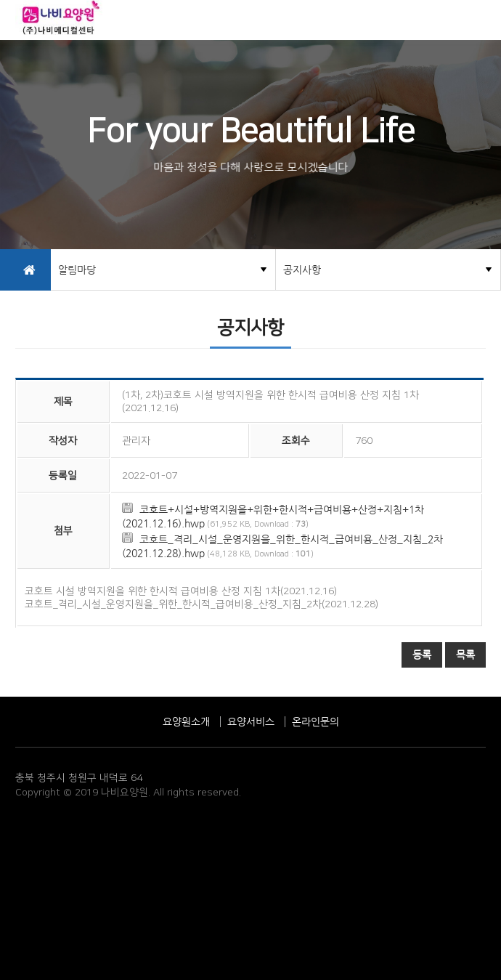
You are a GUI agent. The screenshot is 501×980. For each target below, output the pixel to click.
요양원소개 (186, 721)
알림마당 (77, 270)
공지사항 (302, 270)
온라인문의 (315, 721)
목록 (465, 655)
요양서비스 (251, 721)
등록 (422, 655)
